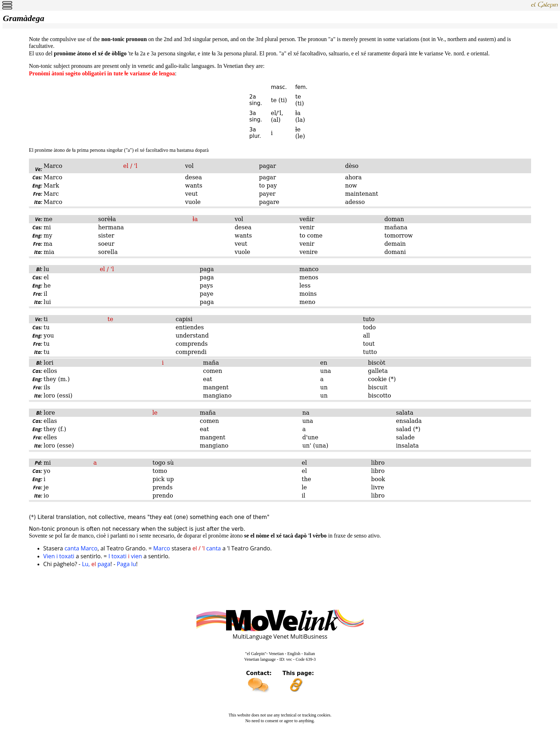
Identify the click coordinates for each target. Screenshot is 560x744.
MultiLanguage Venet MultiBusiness (280, 636)
